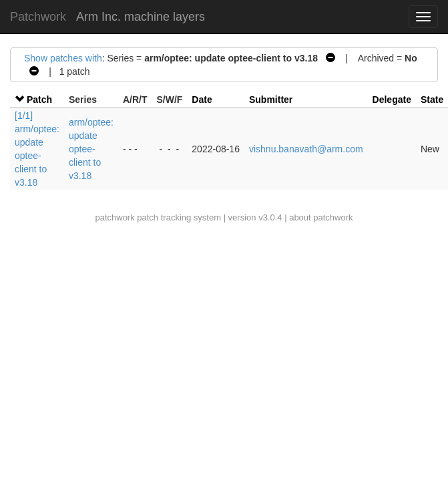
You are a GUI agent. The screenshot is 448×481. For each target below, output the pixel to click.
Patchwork (38, 17)
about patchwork (321, 217)
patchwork (115, 217)
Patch (39, 100)
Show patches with (63, 58)
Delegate (392, 100)
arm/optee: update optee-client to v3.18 (91, 149)
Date (202, 100)
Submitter (271, 100)
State (432, 100)
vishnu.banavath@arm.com (306, 149)
